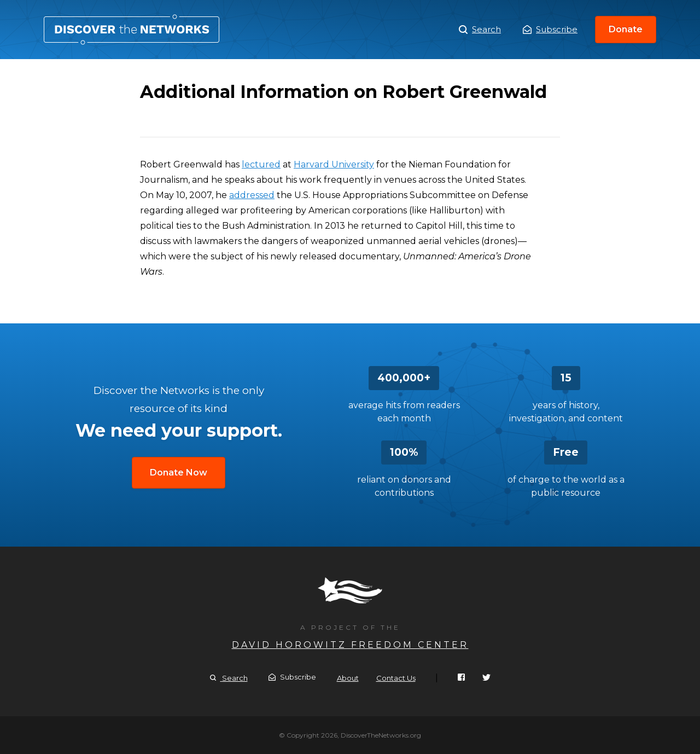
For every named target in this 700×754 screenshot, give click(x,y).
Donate (626, 29)
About (348, 678)
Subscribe (550, 29)
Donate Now (179, 472)
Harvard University (334, 164)
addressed (252, 195)
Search (480, 30)
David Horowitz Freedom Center (350, 645)
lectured (261, 164)
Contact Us (396, 678)
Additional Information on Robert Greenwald (132, 30)
